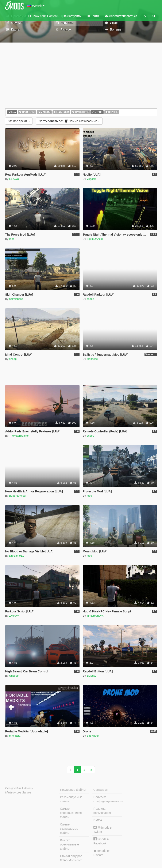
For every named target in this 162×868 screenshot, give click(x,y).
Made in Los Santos (18, 792)
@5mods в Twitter (103, 830)
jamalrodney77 (96, 616)
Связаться (101, 790)
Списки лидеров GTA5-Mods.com (71, 858)
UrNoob (14, 676)
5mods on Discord (102, 853)
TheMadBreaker (19, 436)
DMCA (98, 820)
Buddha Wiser (18, 496)
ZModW (14, 616)
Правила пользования (102, 811)
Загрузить (72, 16)
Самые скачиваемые (69, 121)
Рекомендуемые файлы (71, 799)
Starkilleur (93, 736)
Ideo (12, 239)
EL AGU (14, 179)
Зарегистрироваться (121, 16)
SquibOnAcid (95, 239)
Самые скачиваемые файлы (69, 829)
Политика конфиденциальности (108, 799)
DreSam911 (16, 556)
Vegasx (91, 179)
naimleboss (16, 299)
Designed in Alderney (19, 788)
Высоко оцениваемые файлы (70, 844)
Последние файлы (73, 790)
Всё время (19, 121)
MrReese (92, 359)
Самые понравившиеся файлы (71, 813)
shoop (90, 299)
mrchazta (15, 736)
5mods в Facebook (101, 841)
